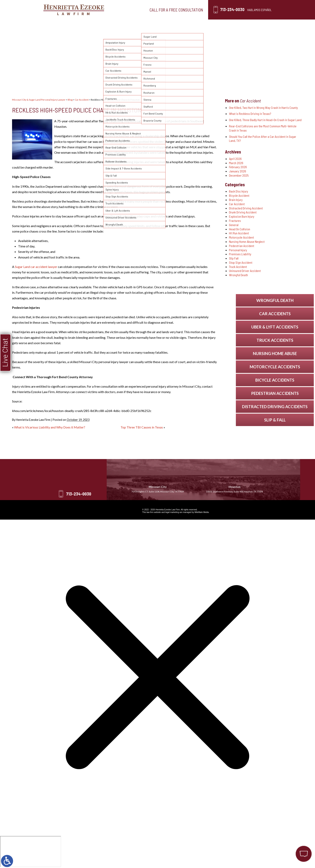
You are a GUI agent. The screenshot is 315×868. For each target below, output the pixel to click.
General (234, 225)
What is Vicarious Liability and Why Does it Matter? (50, 427)
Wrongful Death (238, 275)
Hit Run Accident (239, 233)
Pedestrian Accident (242, 246)
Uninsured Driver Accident (245, 271)
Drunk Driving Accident (243, 212)
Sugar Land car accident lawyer (36, 267)
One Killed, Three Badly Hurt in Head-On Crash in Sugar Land (265, 120)
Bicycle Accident (239, 195)
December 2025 (239, 175)
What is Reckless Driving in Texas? (250, 114)
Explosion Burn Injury (242, 216)
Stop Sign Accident (241, 262)
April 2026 (235, 159)
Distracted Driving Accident (246, 208)
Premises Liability (240, 254)
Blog (211, 24)
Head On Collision (240, 229)
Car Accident (82, 100)
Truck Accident (238, 267)
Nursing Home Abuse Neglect (247, 241)
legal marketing (172, 512)
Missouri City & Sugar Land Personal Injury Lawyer (39, 100)
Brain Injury (236, 200)
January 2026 (238, 171)
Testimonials (184, 24)
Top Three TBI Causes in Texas (142, 427)
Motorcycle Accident (241, 237)
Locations (152, 24)
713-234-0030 (232, 9)
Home (62, 24)
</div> (31, 852)
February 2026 (238, 167)
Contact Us (237, 24)
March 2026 (236, 163)
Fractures (235, 221)
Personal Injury (119, 24)
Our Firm (86, 24)
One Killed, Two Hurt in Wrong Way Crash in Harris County (263, 108)
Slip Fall (234, 258)
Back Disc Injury (239, 191)
